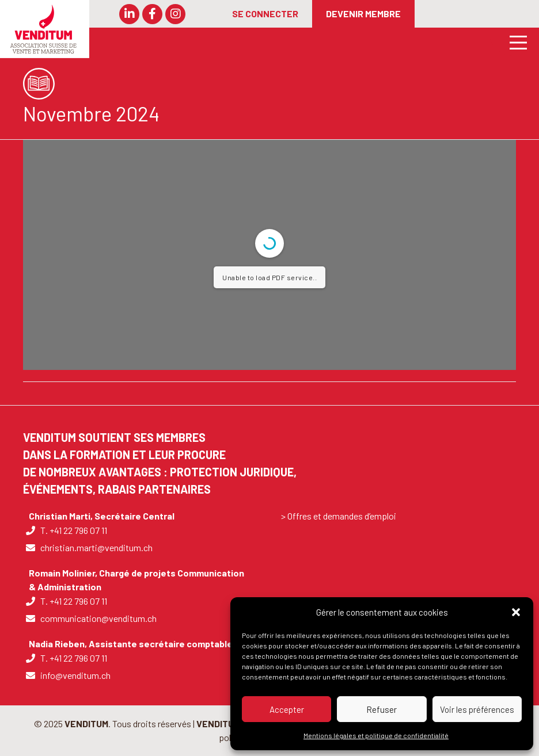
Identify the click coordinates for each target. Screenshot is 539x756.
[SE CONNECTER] (265, 14)
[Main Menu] (514, 42)
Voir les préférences (477, 709)
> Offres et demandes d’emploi (339, 516)
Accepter (287, 709)
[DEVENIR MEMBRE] (363, 14)
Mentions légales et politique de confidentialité (376, 735)
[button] (516, 612)
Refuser (382, 709)
